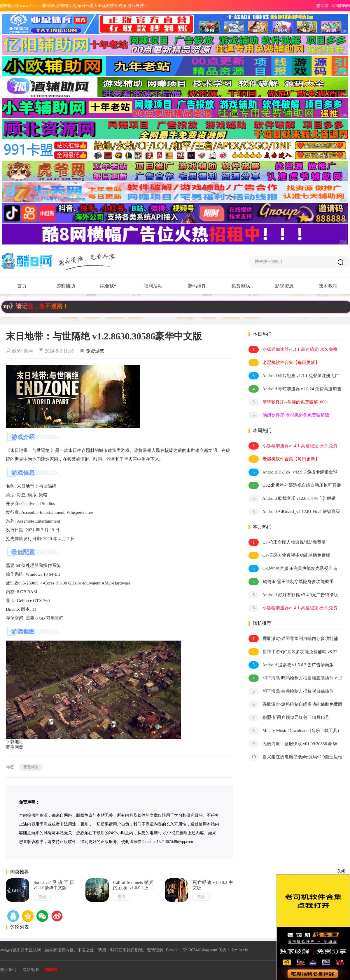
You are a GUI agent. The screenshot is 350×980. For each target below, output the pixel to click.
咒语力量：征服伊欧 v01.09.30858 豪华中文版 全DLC (293, 744)
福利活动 (159, 286)
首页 (22, 286)
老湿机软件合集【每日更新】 (284, 363)
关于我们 (8, 970)
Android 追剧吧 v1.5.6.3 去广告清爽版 (291, 665)
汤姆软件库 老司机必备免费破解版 (289, 415)
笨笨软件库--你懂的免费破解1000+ (289, 402)
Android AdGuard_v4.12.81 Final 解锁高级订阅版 (294, 512)
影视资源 (284, 286)
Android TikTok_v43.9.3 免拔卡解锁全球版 (293, 472)
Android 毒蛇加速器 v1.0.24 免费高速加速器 (295, 389)
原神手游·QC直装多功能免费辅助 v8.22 (293, 652)
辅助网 (323, 6)
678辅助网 (341, 6)
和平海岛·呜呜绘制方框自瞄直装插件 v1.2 (295, 678)
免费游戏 (241, 286)
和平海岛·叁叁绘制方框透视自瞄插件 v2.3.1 (291, 692)
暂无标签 (31, 767)
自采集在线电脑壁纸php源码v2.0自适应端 (295, 757)
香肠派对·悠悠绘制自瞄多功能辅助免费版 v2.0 (295, 705)
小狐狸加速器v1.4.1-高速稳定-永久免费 (293, 349)
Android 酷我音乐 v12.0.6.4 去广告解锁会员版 (292, 499)
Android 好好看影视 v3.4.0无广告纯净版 (293, 595)
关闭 (341, 871)
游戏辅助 (71, 286)
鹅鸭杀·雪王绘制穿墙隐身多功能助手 (291, 582)
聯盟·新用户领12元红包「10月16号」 (291, 718)
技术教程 (328, 286)
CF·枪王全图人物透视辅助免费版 (287, 542)
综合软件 (115, 286)
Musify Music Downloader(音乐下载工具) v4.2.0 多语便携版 (294, 731)
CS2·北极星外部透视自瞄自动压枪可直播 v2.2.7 (295, 486)
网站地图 (31, 970)
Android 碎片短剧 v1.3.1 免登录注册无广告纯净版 (294, 376)
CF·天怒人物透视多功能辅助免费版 (289, 555)
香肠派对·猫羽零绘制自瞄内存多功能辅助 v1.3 (293, 639)
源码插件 (203, 286)
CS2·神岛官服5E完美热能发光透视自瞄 (293, 569)
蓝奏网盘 (15, 747)
